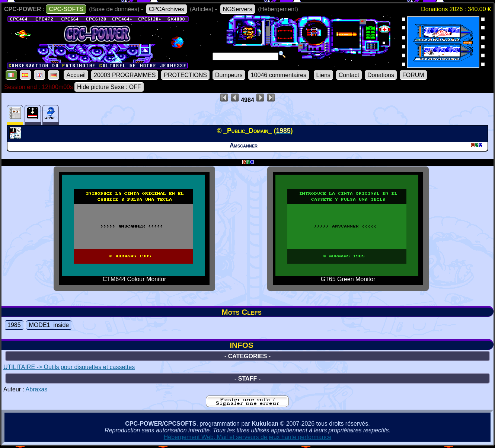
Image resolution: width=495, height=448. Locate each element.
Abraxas (37, 389)
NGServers (238, 9)
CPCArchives (167, 9)
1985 (14, 325)
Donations (381, 75)
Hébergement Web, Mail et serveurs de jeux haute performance (248, 437)
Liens (323, 75)
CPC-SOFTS (66, 9)
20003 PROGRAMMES (125, 75)
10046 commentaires (279, 75)
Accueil (76, 75)
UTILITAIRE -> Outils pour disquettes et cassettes (69, 367)
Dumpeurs (229, 75)
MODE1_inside (49, 325)
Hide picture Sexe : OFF (109, 87)
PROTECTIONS (185, 75)
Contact (349, 75)
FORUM (413, 75)
